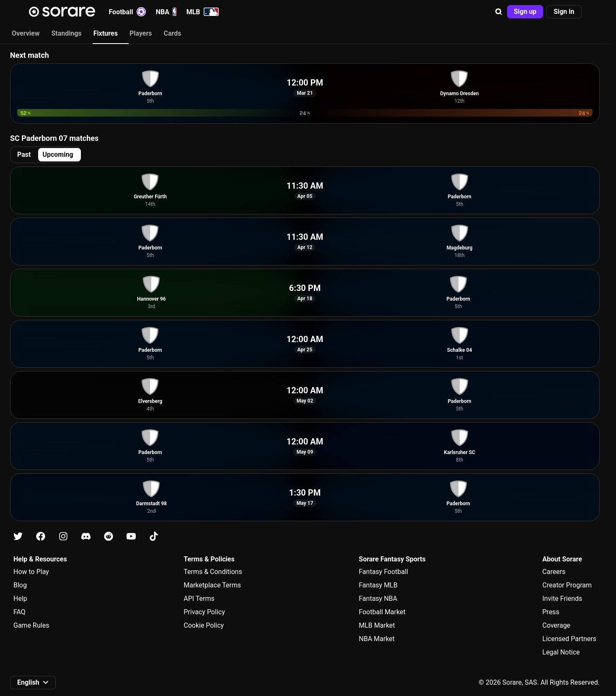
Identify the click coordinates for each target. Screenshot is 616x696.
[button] (499, 12)
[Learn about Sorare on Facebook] (41, 536)
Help (20, 599)
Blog (20, 585)
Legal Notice (561, 652)
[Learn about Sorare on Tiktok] (154, 536)
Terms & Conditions (213, 572)
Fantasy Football (383, 572)
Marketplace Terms (212, 585)
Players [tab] (141, 33)
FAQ (19, 612)
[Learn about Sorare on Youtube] (131, 536)
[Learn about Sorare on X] (18, 536)
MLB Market (377, 625)
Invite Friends (562, 599)
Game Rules (31, 625)
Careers (554, 572)
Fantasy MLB (378, 585)
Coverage (556, 625)
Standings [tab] (66, 33)
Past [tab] (24, 155)
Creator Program (567, 585)
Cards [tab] (173, 33)
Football (127, 12)
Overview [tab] (26, 33)
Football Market (382, 612)
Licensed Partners (569, 639)
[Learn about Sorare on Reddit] (109, 536)
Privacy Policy (204, 612)
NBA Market (377, 639)
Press (551, 612)
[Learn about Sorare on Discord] (86, 536)
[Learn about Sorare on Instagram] (63, 536)
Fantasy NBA (378, 599)
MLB (203, 12)
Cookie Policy (204, 625)
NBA (166, 12)
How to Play (31, 572)
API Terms (199, 599)
